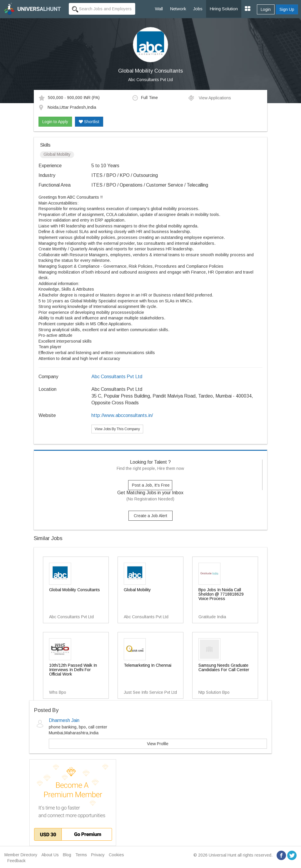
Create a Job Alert (150, 516)
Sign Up (287, 9)
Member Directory (21, 855)
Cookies (116, 855)
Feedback (16, 861)
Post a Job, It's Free (151, 485)
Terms (81, 855)
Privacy (98, 855)
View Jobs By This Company (117, 429)
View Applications (209, 98)
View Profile (158, 744)
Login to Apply (55, 122)
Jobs (198, 9)
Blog (67, 855)
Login (266, 9)
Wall (159, 9)
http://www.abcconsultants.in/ (122, 415)
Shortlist (89, 122)
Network (178, 9)
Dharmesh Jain (64, 720)
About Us (50, 855)
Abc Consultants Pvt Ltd (150, 80)
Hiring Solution (224, 9)
